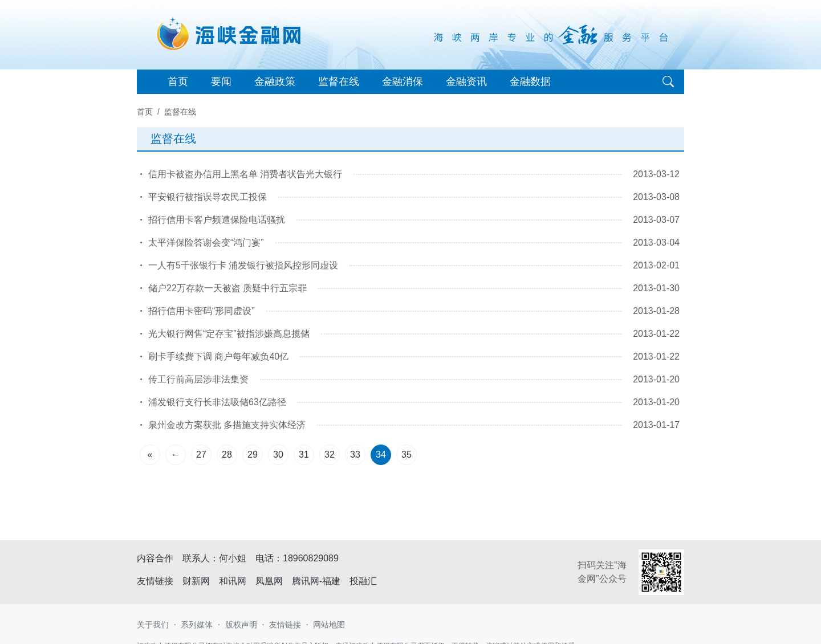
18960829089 (311, 558)
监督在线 (339, 81)
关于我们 (153, 625)
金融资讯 (466, 81)
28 (227, 455)
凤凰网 (269, 581)
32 (330, 455)
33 (355, 455)
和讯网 (233, 581)
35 (407, 455)
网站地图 (329, 625)
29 (253, 455)
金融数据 (530, 81)
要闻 (221, 81)
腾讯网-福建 (316, 581)
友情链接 (285, 625)
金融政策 (275, 81)
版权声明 (241, 625)
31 (304, 455)
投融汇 (363, 581)
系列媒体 (197, 625)
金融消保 (403, 81)
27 (201, 455)
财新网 (196, 581)
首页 (178, 81)
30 (278, 455)
